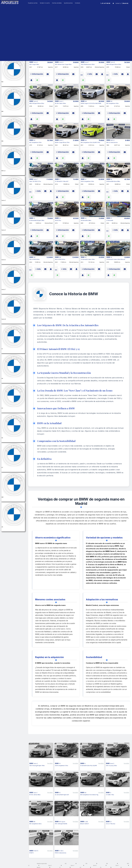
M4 (86, 864)
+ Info (90, 74)
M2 (66, 864)
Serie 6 (95, 865)
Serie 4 (72, 865)
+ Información (37, 74)
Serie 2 (50, 865)
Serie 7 (117, 865)
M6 (107, 864)
